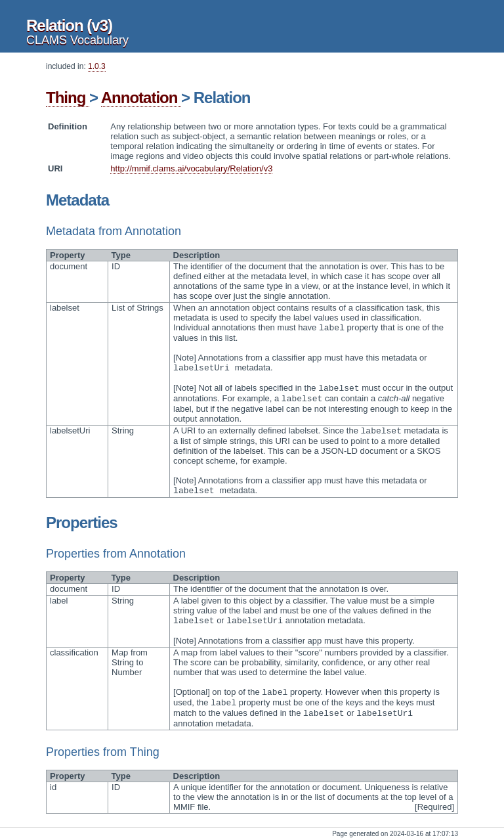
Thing (68, 98)
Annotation (141, 98)
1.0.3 (97, 66)
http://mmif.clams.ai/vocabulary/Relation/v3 (191, 168)
